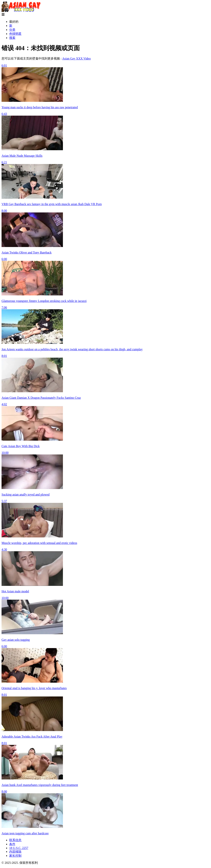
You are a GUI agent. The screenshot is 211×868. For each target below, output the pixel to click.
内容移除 (15, 852)
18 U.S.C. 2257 (19, 848)
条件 (12, 844)
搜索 (12, 38)
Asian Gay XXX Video (76, 58)
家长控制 (15, 856)
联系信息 (15, 840)
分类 (12, 30)
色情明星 (15, 34)
